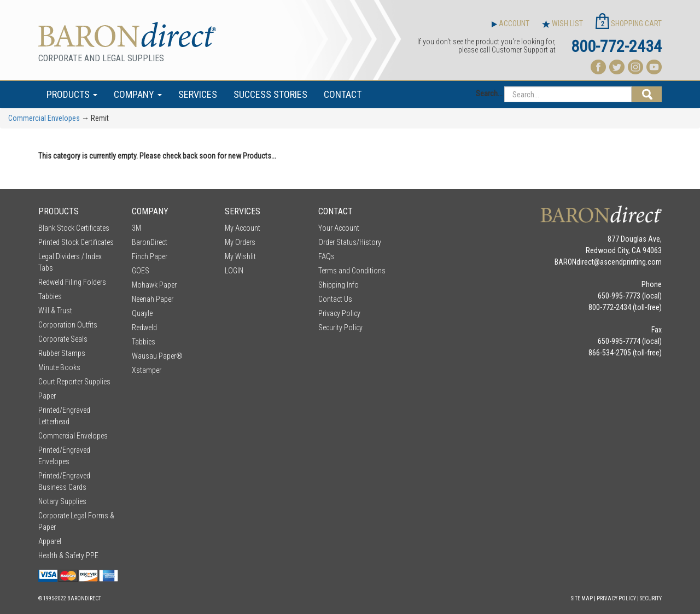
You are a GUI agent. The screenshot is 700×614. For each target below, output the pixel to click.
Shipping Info (339, 285)
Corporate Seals (63, 339)
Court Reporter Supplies (74, 382)
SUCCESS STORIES (270, 94)
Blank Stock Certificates (74, 228)
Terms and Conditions (352, 271)
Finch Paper (150, 256)
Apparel (50, 541)
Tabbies (50, 296)
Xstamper (147, 370)
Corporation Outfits (68, 325)
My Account (243, 228)
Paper (47, 396)
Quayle (142, 313)
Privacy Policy (339, 313)
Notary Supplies (62, 501)
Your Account (339, 228)
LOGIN (234, 271)
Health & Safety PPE (68, 555)
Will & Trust (55, 311)
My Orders (240, 242)
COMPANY (138, 94)
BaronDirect (150, 242)
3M (136, 228)
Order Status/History (350, 242)
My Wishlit (240, 256)
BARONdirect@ (577, 262)
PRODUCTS (72, 94)
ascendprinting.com (631, 262)
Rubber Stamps (62, 353)
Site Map (582, 598)
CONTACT (343, 94)
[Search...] (568, 94)
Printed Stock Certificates (76, 242)
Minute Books (59, 367)
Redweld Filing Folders (72, 282)
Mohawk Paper (154, 285)
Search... (489, 93)
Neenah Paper (153, 299)
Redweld (144, 328)
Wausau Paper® (157, 356)
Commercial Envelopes (44, 118)
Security (651, 598)
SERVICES (198, 94)
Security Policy (340, 328)
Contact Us (335, 299)
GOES (141, 271)
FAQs (326, 256)
